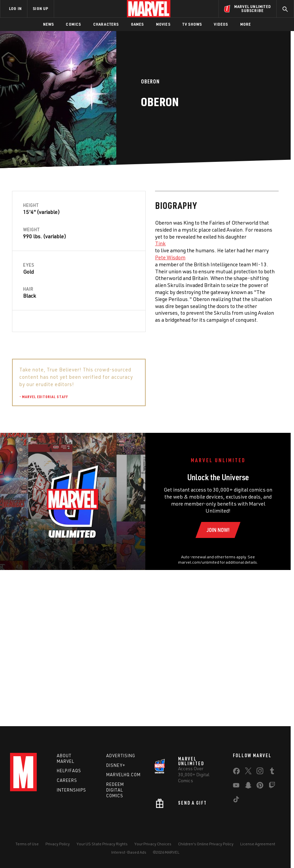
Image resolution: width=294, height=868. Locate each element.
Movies (163, 24)
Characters (106, 24)
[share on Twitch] (272, 787)
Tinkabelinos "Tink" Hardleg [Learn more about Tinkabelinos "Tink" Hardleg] (223, 453)
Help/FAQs (69, 771)
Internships (71, 790)
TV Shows (192, 24)
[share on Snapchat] (248, 787)
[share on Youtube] (236, 787)
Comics (73, 24)
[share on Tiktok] (236, 801)
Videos (221, 24)
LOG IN (15, 9)
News (49, 24)
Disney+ (116, 765)
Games (137, 24)
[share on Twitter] (248, 772)
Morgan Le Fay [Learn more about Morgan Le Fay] (232, 467)
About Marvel (65, 758)
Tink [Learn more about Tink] (17, 243)
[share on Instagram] (260, 772)
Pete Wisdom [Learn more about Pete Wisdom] (27, 257)
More (246, 24)
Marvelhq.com (123, 775)
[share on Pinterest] (260, 787)
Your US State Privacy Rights (102, 844)
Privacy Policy (58, 844)
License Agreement (258, 844)
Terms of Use (27, 844)
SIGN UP (40, 9)
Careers (67, 780)
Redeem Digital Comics (115, 790)
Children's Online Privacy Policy (206, 844)
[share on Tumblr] (272, 772)
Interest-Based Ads (129, 852)
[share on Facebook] (236, 773)
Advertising (121, 756)
